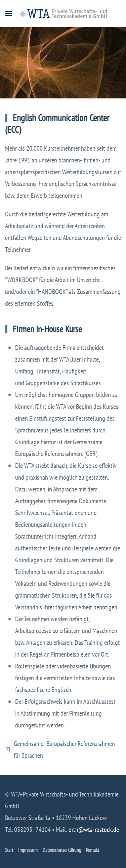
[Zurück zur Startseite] (63, 13)
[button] (8, 13)
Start (9, 850)
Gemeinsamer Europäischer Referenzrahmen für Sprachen (60, 750)
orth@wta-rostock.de (94, 830)
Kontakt (93, 850)
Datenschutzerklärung (62, 850)
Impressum (28, 850)
